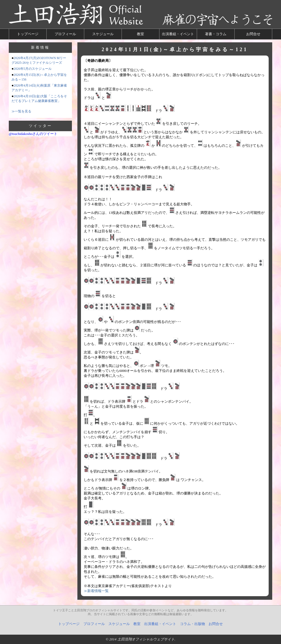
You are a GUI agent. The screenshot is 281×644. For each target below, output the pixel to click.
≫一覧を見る (21, 111)
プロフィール (65, 34)
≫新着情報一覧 (96, 591)
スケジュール (103, 34)
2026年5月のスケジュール (33, 69)
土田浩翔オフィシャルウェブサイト (146, 639)
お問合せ (253, 34)
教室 (140, 34)
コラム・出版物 (193, 624)
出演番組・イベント (178, 34)
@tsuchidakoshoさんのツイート (33, 134)
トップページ (28, 34)
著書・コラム (216, 34)
